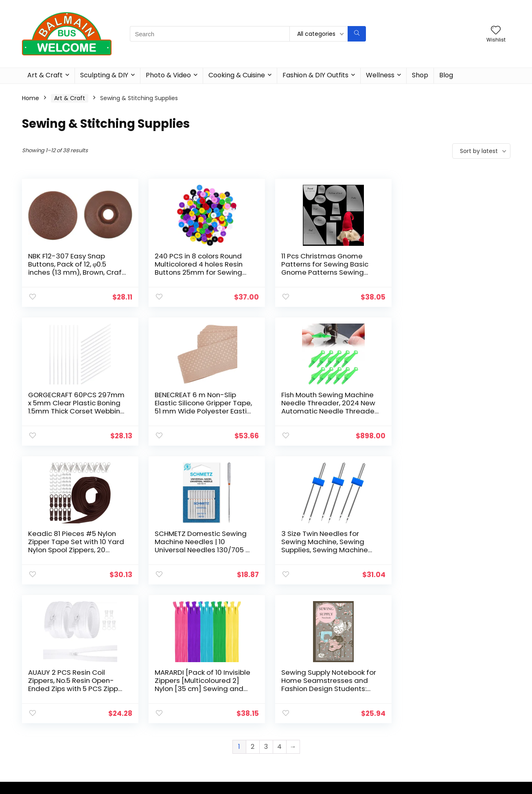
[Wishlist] (496, 31)
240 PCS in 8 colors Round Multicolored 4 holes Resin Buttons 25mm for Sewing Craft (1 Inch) (197, 268)
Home (31, 98)
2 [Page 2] (253, 608)
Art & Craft (45, 75)
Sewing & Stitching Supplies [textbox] (431, 700)
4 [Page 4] (279, 608)
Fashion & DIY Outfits (315, 75)
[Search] (357, 34)
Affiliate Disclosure (295, 720)
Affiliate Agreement (297, 709)
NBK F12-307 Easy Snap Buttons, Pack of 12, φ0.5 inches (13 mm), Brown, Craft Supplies (67, 268)
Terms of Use (288, 754)
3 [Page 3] (266, 608)
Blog (446, 75)
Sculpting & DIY (104, 75)
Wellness (380, 75)
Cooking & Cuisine (237, 75)
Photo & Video (168, 75)
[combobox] (434, 699)
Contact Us (285, 731)
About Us (282, 697)
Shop (420, 75)
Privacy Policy (288, 743)
